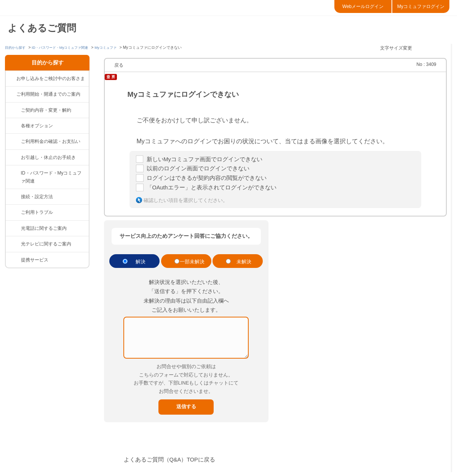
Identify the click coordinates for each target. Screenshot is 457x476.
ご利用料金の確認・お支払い (51, 141)
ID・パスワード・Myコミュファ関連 (65, 47)
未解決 (244, 265)
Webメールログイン (363, 6)
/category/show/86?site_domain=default (13, 244)
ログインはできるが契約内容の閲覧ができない (211, 180)
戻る (119, 65)
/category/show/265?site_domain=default (13, 260)
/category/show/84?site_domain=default (13, 212)
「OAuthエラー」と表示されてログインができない (216, 191)
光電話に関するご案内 (44, 228)
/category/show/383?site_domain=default (13, 126)
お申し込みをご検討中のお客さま (51, 79)
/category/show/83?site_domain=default (13, 197)
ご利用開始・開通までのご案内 (48, 94)
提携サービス (35, 260)
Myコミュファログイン (421, 6)
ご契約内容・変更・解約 (46, 110)
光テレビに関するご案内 (46, 244)
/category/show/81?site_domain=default (13, 110)
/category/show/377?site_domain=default (13, 157)
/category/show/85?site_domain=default (13, 228)
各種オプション (37, 126)
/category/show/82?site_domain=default (13, 141)
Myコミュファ (115, 47)
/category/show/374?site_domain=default (13, 173)
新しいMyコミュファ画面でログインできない (209, 160)
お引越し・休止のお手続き (48, 157)
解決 (141, 265)
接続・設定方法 (37, 197)
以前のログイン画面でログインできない (201, 170)
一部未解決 (192, 265)
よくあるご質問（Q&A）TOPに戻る (173, 463)
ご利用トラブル (37, 212)
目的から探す (16, 47)
